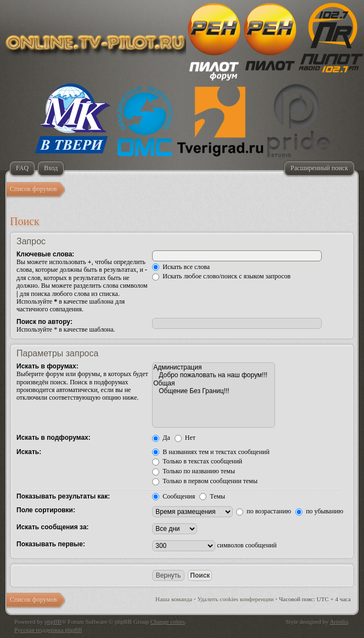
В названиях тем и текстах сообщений (211, 452)
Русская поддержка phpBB (48, 630)
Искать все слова (181, 267)
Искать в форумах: (47, 366)
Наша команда (174, 599)
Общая (214, 383)
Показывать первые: (51, 544)
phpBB (53, 622)
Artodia (339, 622)
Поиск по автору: (44, 322)
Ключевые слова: (45, 254)
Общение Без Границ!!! (214, 391)
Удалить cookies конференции (236, 599)
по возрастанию (264, 511)
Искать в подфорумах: (54, 438)
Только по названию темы (194, 471)
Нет (185, 438)
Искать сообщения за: (53, 527)
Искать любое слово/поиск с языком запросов (221, 276)
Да (161, 438)
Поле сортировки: (46, 510)
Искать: (29, 452)
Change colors (168, 622)
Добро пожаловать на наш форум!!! (214, 375)
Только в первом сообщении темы (205, 481)
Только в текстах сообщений (197, 461)
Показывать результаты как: (63, 496)
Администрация (214, 367)
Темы (212, 496)
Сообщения (173, 496)
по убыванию (319, 511)
